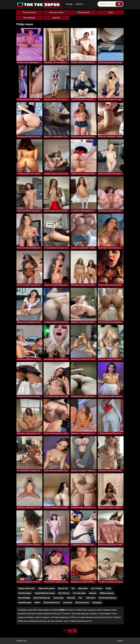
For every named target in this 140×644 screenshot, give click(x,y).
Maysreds (71, 598)
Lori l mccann (97, 588)
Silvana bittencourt (52, 603)
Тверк (111, 12)
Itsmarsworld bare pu (107, 598)
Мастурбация (29, 18)
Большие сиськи (56, 12)
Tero (80, 598)
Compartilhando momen (45, 593)
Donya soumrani (82, 603)
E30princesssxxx (107, 593)
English (79, 4)
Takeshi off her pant (26, 588)
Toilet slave (90, 598)
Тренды (69, 4)
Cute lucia (68, 603)
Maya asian (83, 588)
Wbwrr (37, 603)
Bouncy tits (63, 588)
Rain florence (64, 593)
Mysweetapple (24, 598)
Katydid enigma (25, 593)
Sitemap (120, 641)
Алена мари (58, 598)
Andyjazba (97, 603)
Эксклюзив (83, 12)
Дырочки (56, 18)
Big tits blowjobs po (42, 598)
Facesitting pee (25, 603)
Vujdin (108, 588)
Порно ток (22, 641)
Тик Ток (39, 5)
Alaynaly (93, 593)
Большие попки (29, 12)
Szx (73, 588)
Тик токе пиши (79, 593)
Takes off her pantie (46, 588)
